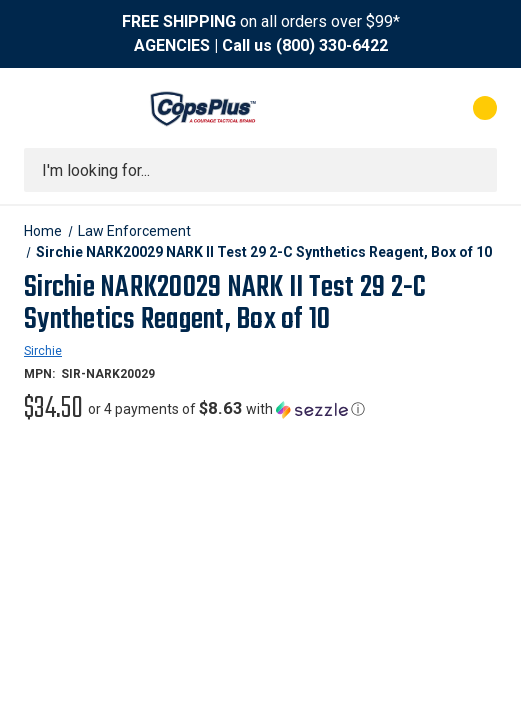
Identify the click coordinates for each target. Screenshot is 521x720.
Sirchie (43, 351)
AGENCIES (172, 45)
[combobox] (260, 170)
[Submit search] (475, 170)
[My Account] (404, 108)
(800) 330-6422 (332, 45)
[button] (226, 409)
